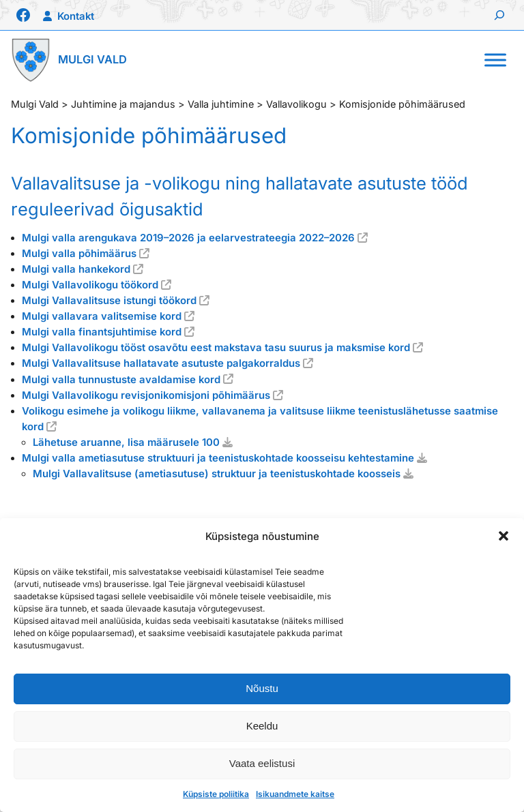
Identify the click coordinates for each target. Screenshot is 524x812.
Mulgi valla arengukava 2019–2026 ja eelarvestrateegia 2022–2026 (188, 238)
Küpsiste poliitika (216, 794)
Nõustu (262, 688)
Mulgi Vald (92, 59)
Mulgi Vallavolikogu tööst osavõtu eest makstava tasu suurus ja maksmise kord (216, 348)
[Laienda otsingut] (499, 15)
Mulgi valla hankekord (76, 269)
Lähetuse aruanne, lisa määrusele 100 (126, 442)
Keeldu (262, 726)
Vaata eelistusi (262, 763)
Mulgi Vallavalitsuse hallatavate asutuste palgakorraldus (161, 363)
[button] (504, 536)
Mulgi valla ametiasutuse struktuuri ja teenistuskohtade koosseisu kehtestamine (218, 458)
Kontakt (76, 16)
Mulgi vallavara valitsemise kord (102, 316)
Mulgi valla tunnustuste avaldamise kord (121, 380)
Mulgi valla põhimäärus (79, 254)
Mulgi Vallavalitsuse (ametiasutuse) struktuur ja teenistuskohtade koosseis (217, 474)
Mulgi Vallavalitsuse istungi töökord (109, 301)
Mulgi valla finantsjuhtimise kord (102, 332)
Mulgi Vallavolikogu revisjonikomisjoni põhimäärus (146, 395)
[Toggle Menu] (495, 60)
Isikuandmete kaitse (295, 794)
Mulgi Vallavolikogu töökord (90, 285)
